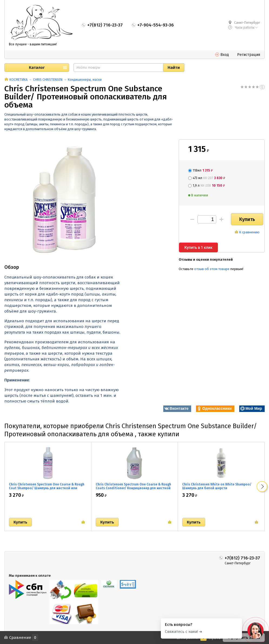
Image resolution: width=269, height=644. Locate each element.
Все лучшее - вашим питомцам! (33, 44)
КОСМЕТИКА (19, 80)
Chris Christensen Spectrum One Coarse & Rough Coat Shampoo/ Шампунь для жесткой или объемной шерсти (47, 488)
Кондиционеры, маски (85, 80)
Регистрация (249, 55)
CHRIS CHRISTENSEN (48, 80)
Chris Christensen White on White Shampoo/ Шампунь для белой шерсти (217, 486)
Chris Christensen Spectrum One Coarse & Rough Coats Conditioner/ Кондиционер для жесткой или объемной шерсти (133, 488)
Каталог (37, 68)
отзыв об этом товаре (212, 269)
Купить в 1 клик (198, 247)
